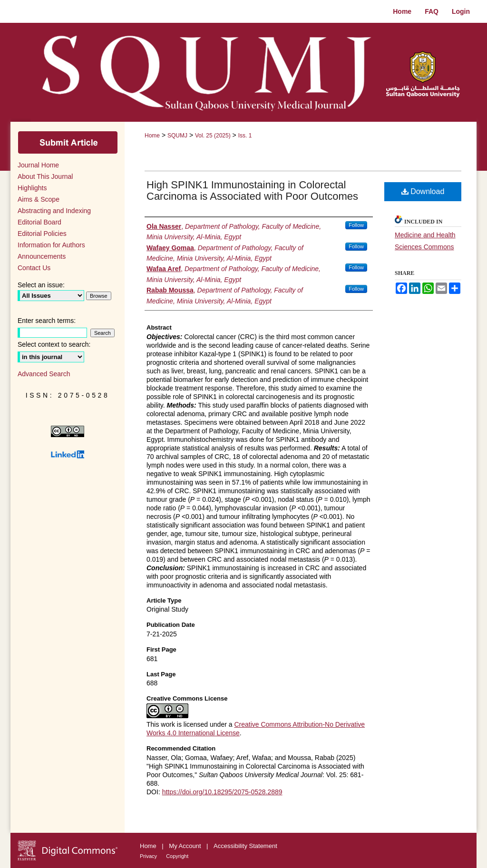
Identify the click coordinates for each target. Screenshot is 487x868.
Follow (356, 225)
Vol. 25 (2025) (213, 136)
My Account (186, 846)
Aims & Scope (39, 199)
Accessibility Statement (245, 846)
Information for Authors (51, 245)
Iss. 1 (245, 136)
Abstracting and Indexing (54, 211)
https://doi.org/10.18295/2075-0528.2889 (222, 792)
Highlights (32, 188)
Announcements (42, 256)
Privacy (149, 856)
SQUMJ (177, 136)
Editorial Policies (42, 234)
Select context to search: (54, 344)
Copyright (177, 856)
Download (423, 191)
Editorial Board (39, 222)
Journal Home (38, 165)
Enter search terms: (47, 321)
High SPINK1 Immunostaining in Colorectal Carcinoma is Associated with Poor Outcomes (252, 190)
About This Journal (45, 176)
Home (152, 136)
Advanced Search (44, 374)
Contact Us (34, 268)
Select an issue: (41, 285)
